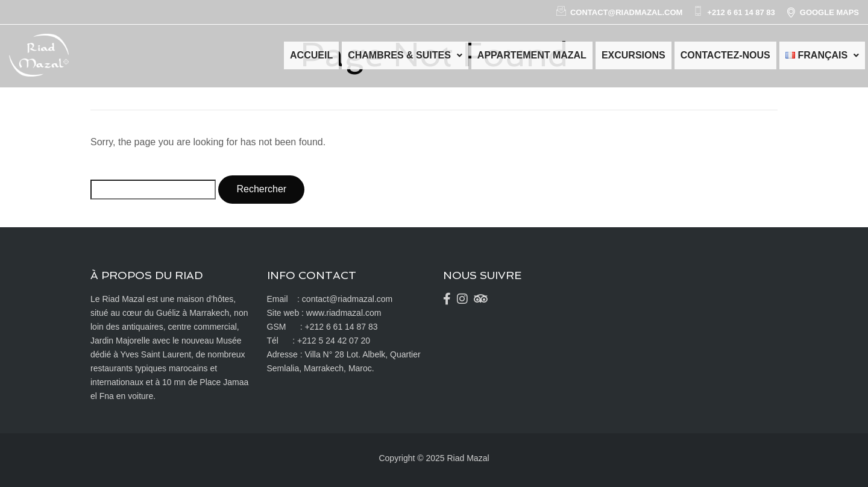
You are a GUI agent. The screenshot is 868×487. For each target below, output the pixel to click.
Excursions (634, 55)
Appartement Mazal (532, 55)
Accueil (311, 55)
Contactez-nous (725, 55)
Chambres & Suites (405, 55)
